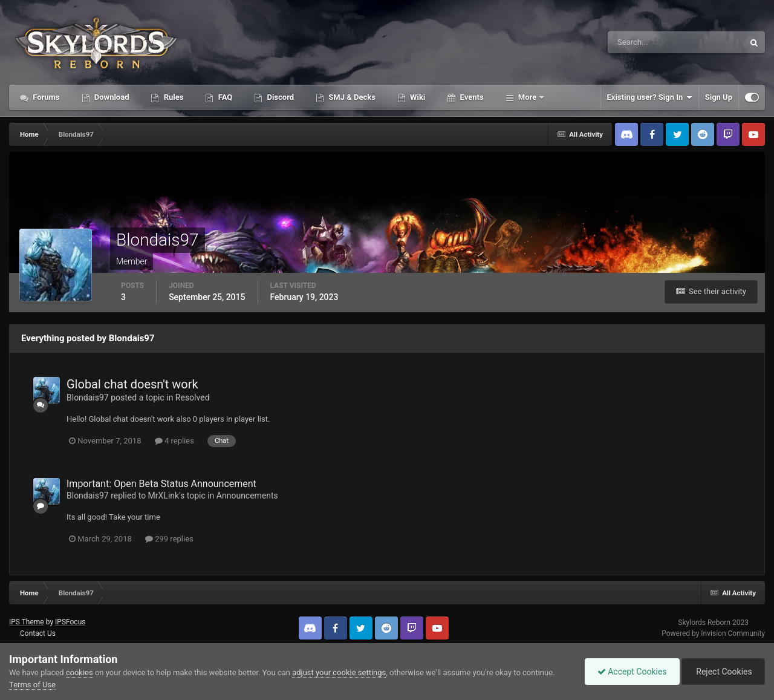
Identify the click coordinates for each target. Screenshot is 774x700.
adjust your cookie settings (339, 672)
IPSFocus (70, 622)
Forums (45, 97)
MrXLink (164, 496)
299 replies (169, 539)
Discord (279, 97)
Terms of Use (32, 685)
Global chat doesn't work (132, 384)
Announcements (247, 496)
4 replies (174, 441)
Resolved (193, 397)
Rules (172, 97)
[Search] (639, 42)
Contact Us (38, 633)
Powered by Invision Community (713, 633)
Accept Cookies (632, 672)
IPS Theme (27, 622)
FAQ (224, 97)
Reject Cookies (723, 672)
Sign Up (719, 97)
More (528, 97)
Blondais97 (88, 397)
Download (111, 97)
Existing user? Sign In (650, 97)
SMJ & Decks (351, 97)
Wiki (417, 97)
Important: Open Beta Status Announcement (161, 484)
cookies (80, 672)
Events (470, 97)
